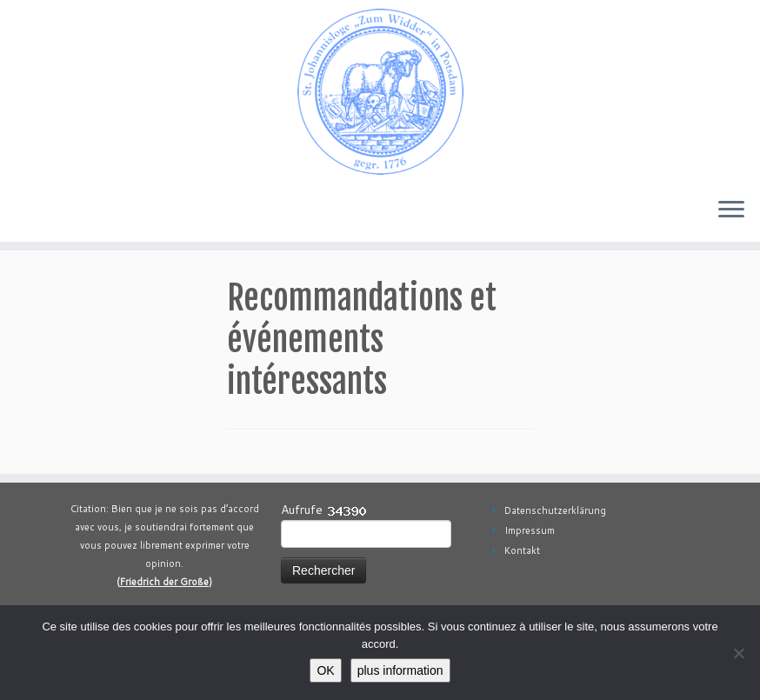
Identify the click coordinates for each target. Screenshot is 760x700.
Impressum (530, 530)
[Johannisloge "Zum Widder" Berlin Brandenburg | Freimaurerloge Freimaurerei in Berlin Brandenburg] (380, 92)
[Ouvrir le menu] (731, 210)
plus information (400, 670)
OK (325, 670)
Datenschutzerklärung (555, 510)
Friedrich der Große (164, 582)
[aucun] (738, 653)
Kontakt (522, 550)
